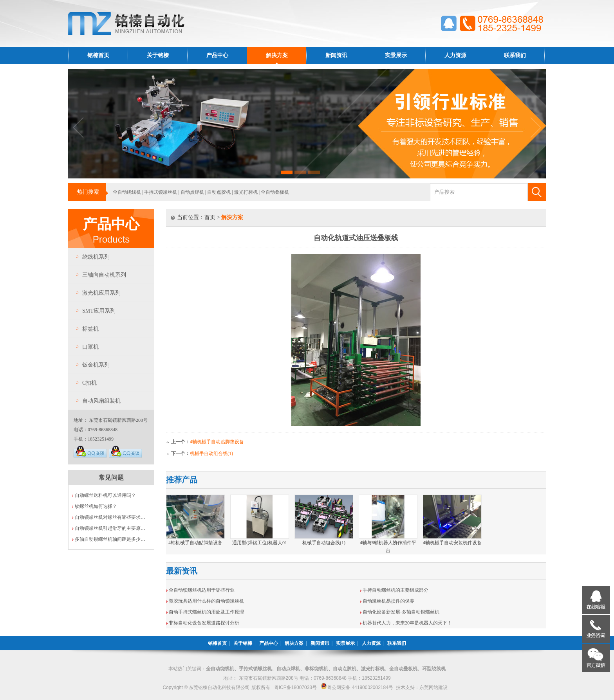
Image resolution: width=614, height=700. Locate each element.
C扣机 (89, 383)
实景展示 (396, 55)
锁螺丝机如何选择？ (96, 506)
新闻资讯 (336, 55)
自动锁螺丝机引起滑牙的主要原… (110, 528)
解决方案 (277, 55)
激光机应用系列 (101, 293)
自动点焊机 (192, 192)
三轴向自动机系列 (104, 275)
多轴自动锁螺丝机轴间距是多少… (110, 539)
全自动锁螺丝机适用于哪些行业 (202, 590)
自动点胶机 (219, 192)
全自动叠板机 (275, 192)
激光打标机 (246, 192)
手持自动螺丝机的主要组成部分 (395, 590)
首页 (210, 217)
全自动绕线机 (127, 192)
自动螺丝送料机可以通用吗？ (105, 495)
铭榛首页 (98, 55)
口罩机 (90, 347)
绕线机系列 (96, 257)
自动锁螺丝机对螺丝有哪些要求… (110, 517)
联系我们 (515, 55)
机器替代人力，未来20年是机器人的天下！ (407, 623)
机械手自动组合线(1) (211, 453)
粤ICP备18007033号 (295, 687)
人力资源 (455, 55)
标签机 (90, 329)
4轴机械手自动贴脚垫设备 (217, 442)
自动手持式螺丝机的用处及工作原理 (206, 612)
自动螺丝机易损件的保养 (388, 601)
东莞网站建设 (433, 687)
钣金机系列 (96, 365)
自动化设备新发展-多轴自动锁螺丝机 (401, 612)
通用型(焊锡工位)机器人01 (260, 543)
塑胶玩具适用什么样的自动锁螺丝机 (206, 601)
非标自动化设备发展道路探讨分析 (204, 623)
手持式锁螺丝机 (161, 192)
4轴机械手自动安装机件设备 (452, 543)
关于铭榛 (158, 55)
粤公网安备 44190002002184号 (357, 687)
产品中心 (217, 55)
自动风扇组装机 (101, 401)
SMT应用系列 (99, 311)
